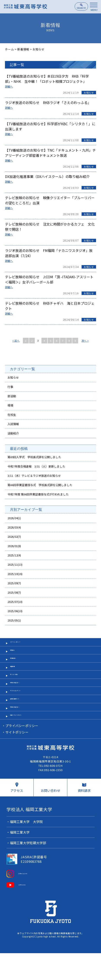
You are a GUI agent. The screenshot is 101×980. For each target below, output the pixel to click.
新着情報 (23, 49)
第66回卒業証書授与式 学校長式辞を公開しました (40, 485)
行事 (10, 387)
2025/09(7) (14, 583)
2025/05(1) (14, 620)
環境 (10, 405)
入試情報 (13, 424)
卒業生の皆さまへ (22, 731)
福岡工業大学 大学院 (27, 851)
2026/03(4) (14, 527)
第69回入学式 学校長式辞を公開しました (34, 457)
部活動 (12, 396)
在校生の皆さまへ (22, 699)
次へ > (85, 341)
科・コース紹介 (20, 688)
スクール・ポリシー (23, 645)
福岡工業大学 (20, 861)
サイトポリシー (17, 760)
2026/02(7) (14, 537)
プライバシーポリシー (22, 754)
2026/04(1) (14, 518)
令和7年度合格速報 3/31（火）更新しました (36, 466)
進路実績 (16, 677)
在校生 (12, 415)
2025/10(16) (15, 574)
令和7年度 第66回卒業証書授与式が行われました (38, 494)
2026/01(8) (14, 546)
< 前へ (16, 341)
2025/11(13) (15, 564)
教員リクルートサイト (25, 742)
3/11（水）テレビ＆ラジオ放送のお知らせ (34, 476)
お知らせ (89, 93)
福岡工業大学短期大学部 (28, 872)
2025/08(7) (14, 592)
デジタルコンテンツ (23, 710)
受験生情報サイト (22, 720)
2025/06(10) (15, 611)
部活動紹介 (17, 667)
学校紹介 (16, 656)
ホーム (9, 49)
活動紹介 (13, 433)
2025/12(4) (14, 555)
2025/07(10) (15, 602)
